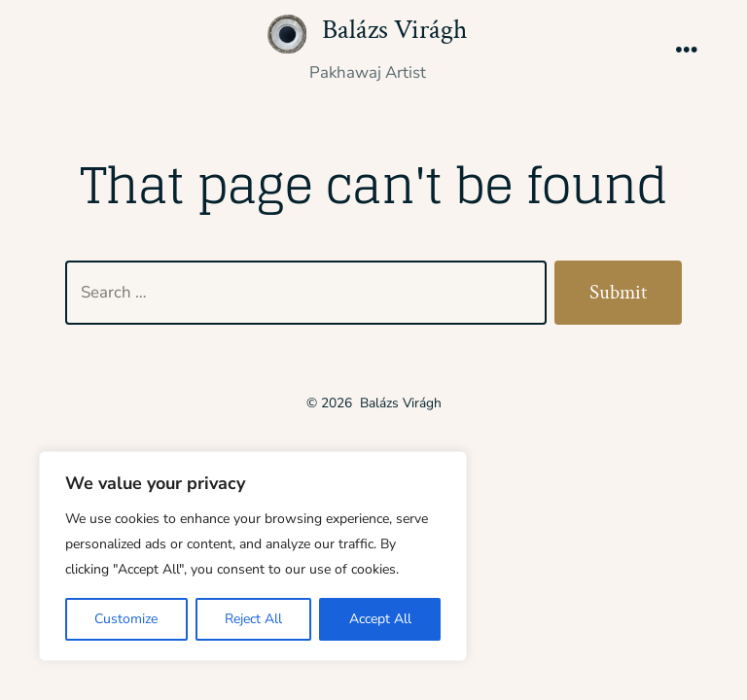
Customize (126, 619)
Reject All (253, 619)
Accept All (380, 619)
